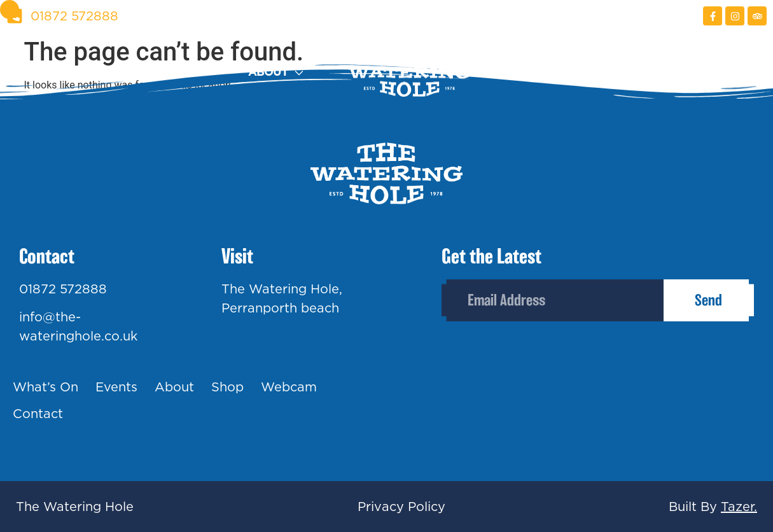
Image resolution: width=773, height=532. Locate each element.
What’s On (45, 387)
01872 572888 (63, 289)
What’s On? (42, 72)
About (268, 72)
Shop (532, 72)
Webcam (630, 72)
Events (170, 72)
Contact (740, 72)
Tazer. (739, 507)
